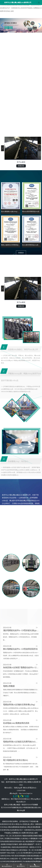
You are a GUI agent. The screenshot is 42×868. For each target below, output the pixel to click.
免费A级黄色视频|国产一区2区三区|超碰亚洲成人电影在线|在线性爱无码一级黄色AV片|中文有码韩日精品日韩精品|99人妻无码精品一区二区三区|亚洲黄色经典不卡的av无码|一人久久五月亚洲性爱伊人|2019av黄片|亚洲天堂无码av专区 (21, 850)
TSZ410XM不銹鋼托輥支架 (12, 807)
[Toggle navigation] (39, 2)
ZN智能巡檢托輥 (28, 807)
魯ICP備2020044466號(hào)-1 (21, 799)
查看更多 (21, 253)
